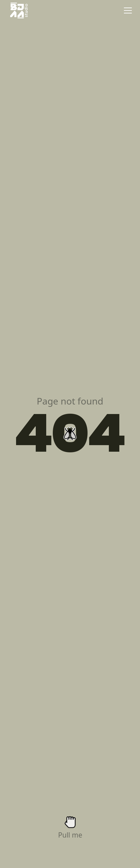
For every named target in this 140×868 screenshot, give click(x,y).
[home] (17, 10)
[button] (127, 10)
